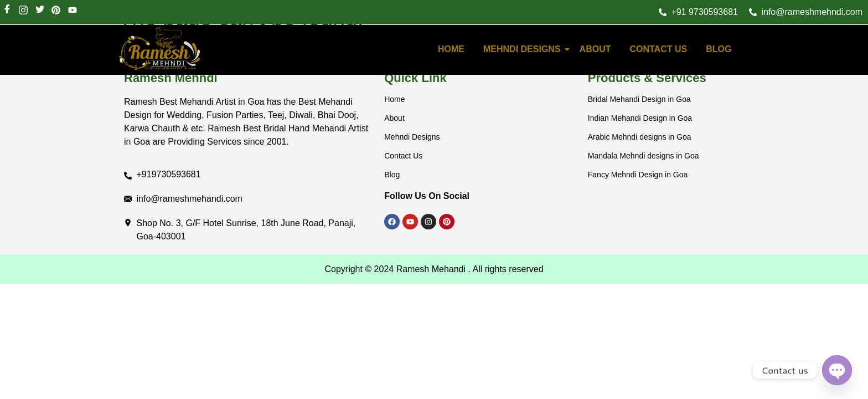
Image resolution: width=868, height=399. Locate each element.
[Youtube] (72, 11)
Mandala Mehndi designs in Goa (644, 156)
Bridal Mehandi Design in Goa (639, 99)
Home (394, 99)
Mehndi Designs (524, 49)
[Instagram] (23, 11)
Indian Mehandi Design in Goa (640, 118)
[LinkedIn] (56, 11)
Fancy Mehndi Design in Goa (638, 175)
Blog (719, 49)
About (595, 49)
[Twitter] (40, 11)
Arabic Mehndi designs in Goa (640, 137)
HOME (451, 49)
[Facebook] (7, 11)
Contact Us (658, 49)
